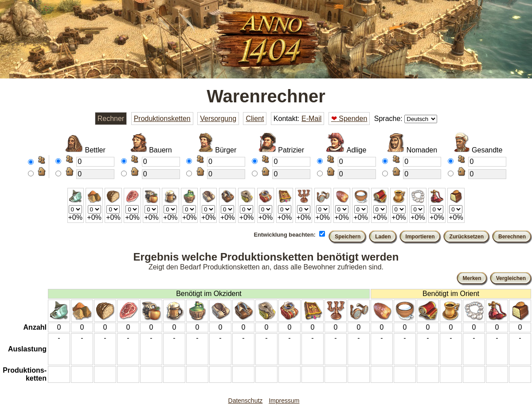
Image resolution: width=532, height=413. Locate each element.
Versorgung (218, 119)
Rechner (111, 119)
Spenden (349, 119)
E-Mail (311, 119)
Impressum (284, 401)
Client (255, 119)
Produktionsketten (162, 119)
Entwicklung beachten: (284, 235)
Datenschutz (246, 401)
